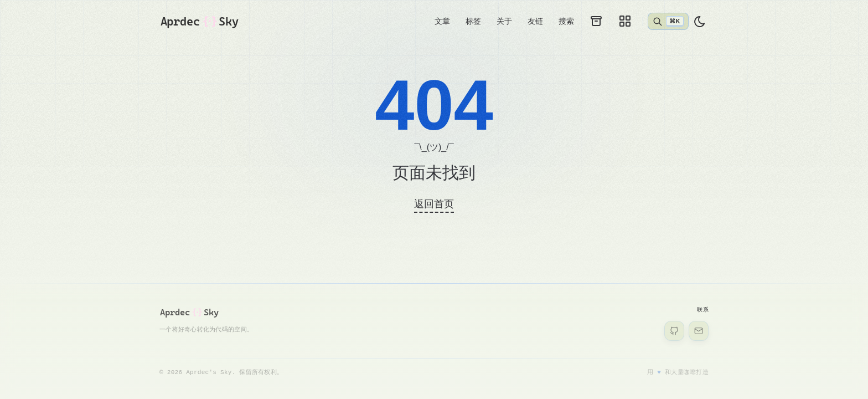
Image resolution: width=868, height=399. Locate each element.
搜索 (566, 21)
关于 (504, 21)
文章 (442, 21)
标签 (473, 21)
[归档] (596, 21)
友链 (535, 21)
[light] (700, 22)
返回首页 (434, 204)
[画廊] (625, 21)
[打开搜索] (668, 21)
